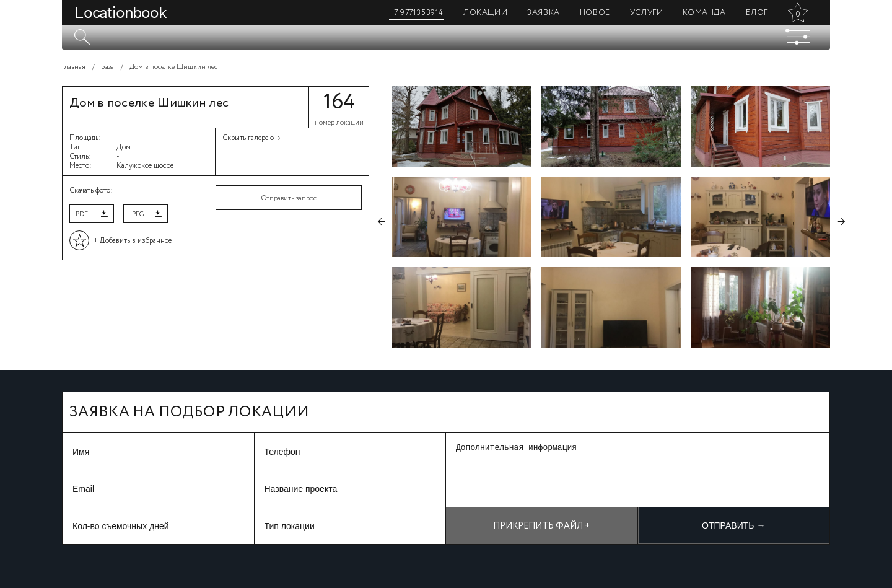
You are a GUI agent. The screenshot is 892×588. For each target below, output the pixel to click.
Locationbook (120, 12)
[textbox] (446, 37)
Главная (74, 67)
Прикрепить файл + (541, 526)
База (107, 67)
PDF (82, 214)
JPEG (137, 214)
